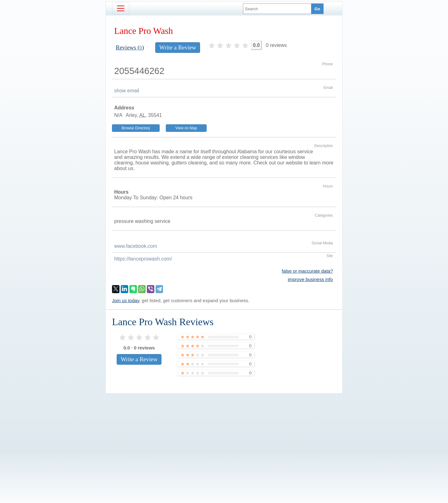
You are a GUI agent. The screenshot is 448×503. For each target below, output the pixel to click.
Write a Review (178, 47)
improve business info (310, 279)
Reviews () (130, 47)
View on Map (186, 128)
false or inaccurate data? (307, 271)
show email (127, 91)
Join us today (126, 300)
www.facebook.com (136, 246)
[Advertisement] (224, 438)
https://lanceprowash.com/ (143, 259)
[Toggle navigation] (121, 8)
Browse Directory (136, 128)
